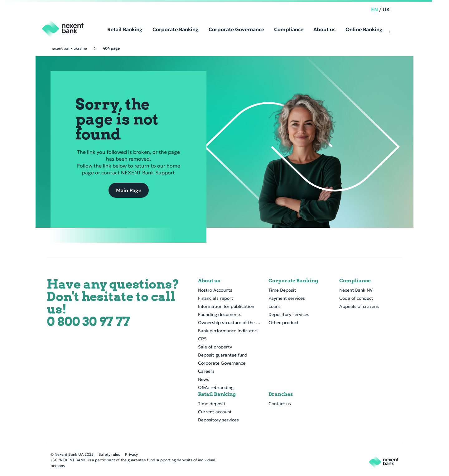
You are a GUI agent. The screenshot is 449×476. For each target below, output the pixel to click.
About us (209, 281)
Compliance (355, 281)
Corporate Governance (222, 363)
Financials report (216, 298)
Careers (206, 371)
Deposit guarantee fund (223, 355)
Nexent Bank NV (356, 290)
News (204, 379)
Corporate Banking (293, 281)
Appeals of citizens (359, 306)
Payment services (287, 298)
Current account (215, 412)
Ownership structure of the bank (229, 323)
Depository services (289, 314)
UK (395, 9)
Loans (275, 306)
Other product (284, 323)
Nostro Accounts (215, 290)
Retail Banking (217, 394)
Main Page (129, 190)
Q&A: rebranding (216, 387)
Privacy (131, 454)
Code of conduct (356, 298)
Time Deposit (282, 290)
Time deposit (212, 404)
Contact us (280, 404)
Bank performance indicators (228, 331)
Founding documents (220, 314)
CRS (202, 339)
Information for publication (226, 306)
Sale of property (215, 347)
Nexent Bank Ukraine (69, 48)
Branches (281, 394)
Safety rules (109, 454)
